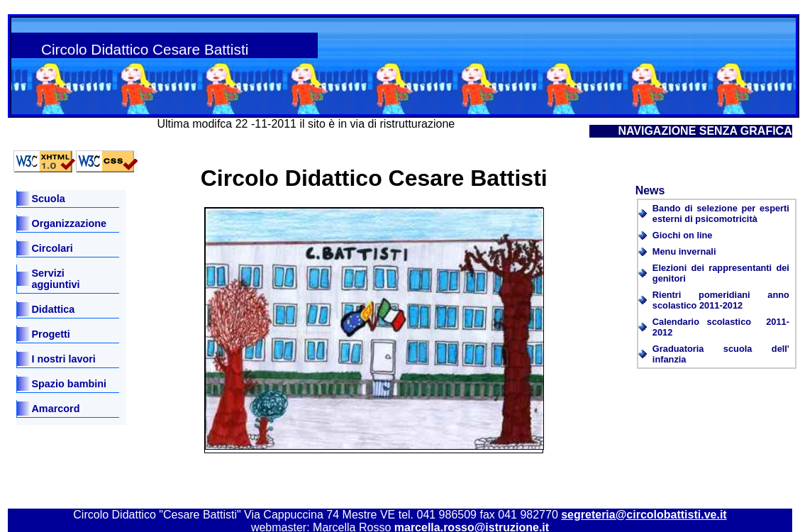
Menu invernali (684, 251)
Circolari (52, 248)
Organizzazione (69, 223)
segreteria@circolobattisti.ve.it (644, 515)
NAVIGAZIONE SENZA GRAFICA (705, 131)
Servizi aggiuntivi (55, 279)
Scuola (48, 199)
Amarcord (55, 409)
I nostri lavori (63, 359)
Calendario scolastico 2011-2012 (721, 327)
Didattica (53, 309)
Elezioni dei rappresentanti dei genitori (721, 273)
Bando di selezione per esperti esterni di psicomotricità (721, 214)
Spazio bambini (69, 384)
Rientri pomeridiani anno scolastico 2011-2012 (721, 300)
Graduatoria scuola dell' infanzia (721, 354)
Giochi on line (683, 235)
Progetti (50, 334)
